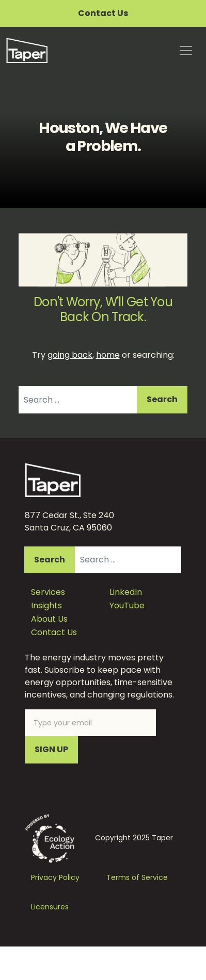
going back (70, 355)
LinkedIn (126, 592)
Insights (46, 605)
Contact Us (103, 13)
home (108, 355)
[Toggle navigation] (186, 51)
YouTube (127, 605)
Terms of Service (137, 877)
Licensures (50, 907)
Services (48, 592)
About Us (49, 619)
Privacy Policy (55, 877)
